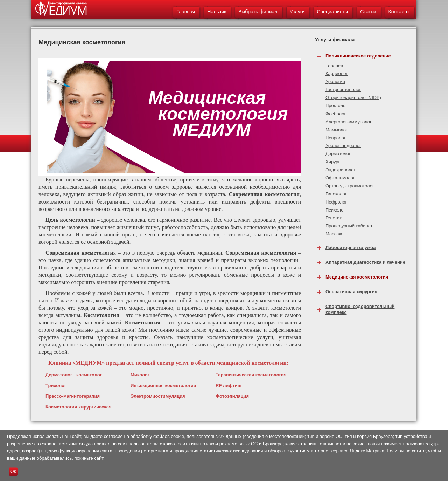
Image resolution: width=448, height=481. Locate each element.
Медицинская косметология (357, 277)
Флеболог (336, 114)
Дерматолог (338, 154)
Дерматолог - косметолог (74, 375)
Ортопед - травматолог (350, 186)
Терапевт (335, 66)
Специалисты (333, 12)
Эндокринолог (340, 170)
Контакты (399, 12)
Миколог (140, 375)
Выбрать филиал (258, 12)
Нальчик (217, 12)
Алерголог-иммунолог (349, 122)
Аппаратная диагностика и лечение (365, 262)
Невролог (335, 138)
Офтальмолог (340, 178)
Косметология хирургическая (79, 407)
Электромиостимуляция (158, 396)
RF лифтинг (229, 386)
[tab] (366, 54)
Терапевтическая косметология (251, 375)
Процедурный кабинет (349, 226)
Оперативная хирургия (351, 292)
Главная (186, 12)
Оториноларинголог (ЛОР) (353, 98)
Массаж (334, 234)
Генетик (334, 218)
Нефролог (336, 202)
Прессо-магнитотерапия (73, 396)
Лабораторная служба (351, 248)
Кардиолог (337, 73)
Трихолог (56, 386)
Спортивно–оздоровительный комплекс (360, 309)
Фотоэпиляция (232, 396)
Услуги (297, 12)
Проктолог (336, 106)
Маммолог (337, 130)
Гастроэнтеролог (343, 90)
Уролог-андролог (343, 146)
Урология (335, 81)
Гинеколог (336, 194)
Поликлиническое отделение (358, 56)
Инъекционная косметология (163, 386)
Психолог (335, 210)
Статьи (368, 12)
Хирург (333, 162)
